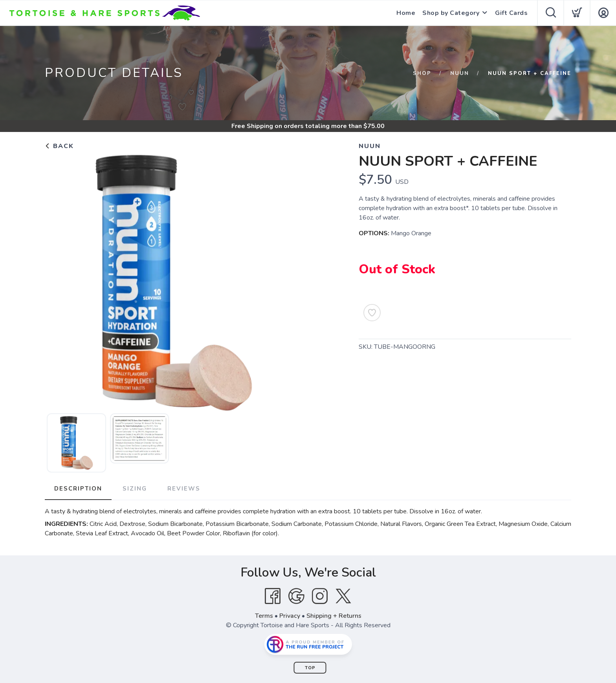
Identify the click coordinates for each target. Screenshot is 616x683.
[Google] (296, 596)
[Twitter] (343, 596)
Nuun (460, 73)
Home (406, 13)
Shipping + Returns (334, 616)
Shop (422, 73)
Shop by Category (451, 13)
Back (59, 146)
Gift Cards (511, 13)
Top (310, 668)
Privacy (290, 616)
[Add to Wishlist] (372, 313)
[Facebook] (273, 596)
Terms (264, 616)
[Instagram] (320, 596)
